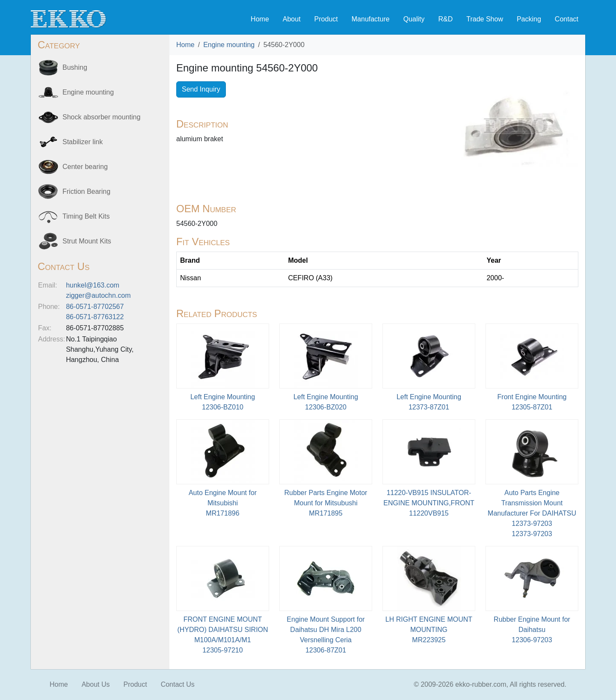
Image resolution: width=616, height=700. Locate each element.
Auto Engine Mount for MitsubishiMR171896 (223, 503)
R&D (445, 19)
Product (326, 19)
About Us (96, 684)
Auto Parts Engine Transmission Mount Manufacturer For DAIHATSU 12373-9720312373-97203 (532, 513)
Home (260, 19)
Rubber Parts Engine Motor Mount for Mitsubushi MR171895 (326, 503)
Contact (567, 19)
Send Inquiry (201, 89)
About (292, 19)
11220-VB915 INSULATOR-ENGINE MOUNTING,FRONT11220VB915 (429, 503)
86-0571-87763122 (95, 317)
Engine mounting (229, 45)
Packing (529, 19)
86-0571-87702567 (95, 307)
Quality (414, 19)
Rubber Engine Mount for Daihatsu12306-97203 (532, 630)
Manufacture (371, 19)
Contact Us (178, 684)
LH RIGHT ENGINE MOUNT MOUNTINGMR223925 (429, 630)
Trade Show (485, 19)
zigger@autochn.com (98, 295)
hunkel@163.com (93, 285)
